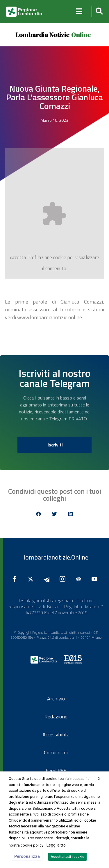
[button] (98, 12)
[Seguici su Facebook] (16, 579)
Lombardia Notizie (42, 35)
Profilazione (40, 257)
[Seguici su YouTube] (96, 579)
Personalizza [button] (27, 856)
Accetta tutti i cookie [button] (67, 857)
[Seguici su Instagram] (64, 579)
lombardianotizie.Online (56, 557)
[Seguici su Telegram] (48, 579)
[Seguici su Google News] (80, 579)
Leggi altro (56, 845)
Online (81, 35)
